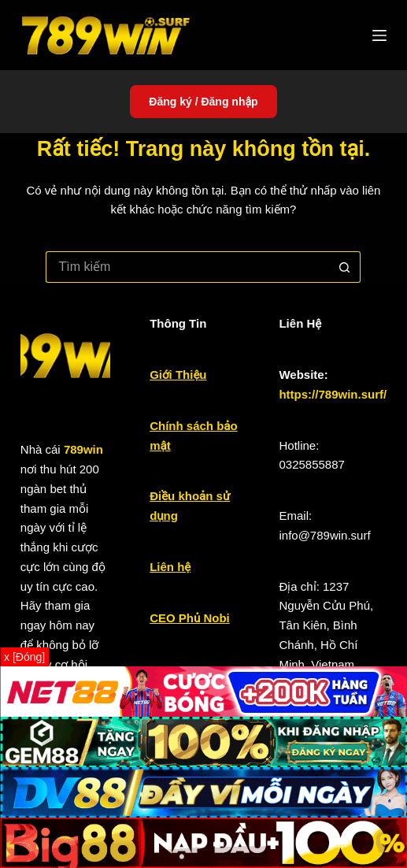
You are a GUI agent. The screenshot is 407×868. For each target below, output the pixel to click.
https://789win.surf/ (333, 394)
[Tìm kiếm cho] (187, 267)
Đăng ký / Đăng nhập (203, 102)
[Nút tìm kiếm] (345, 267)
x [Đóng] (24, 657)
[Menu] (379, 35)
